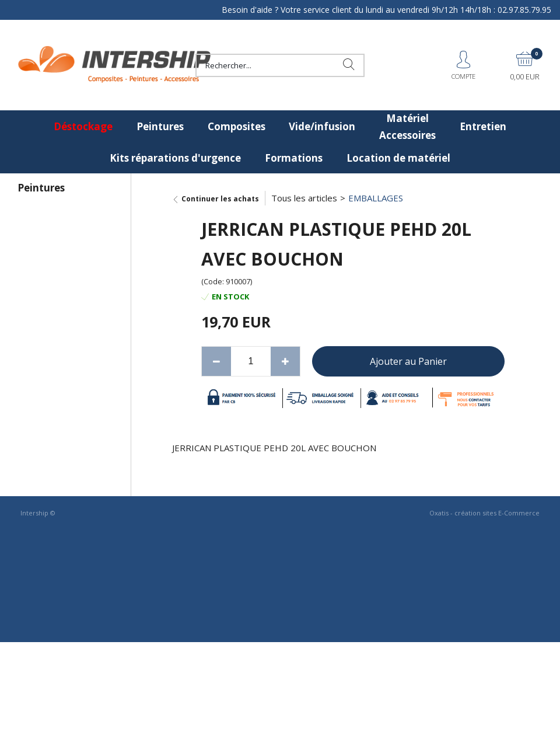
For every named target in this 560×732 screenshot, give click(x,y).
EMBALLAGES (376, 198)
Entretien (483, 126)
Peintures (160, 126)
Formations (294, 158)
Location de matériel (398, 158)
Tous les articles (304, 198)
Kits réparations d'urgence (175, 158)
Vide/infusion (322, 126)
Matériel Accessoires (407, 127)
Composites (237, 126)
